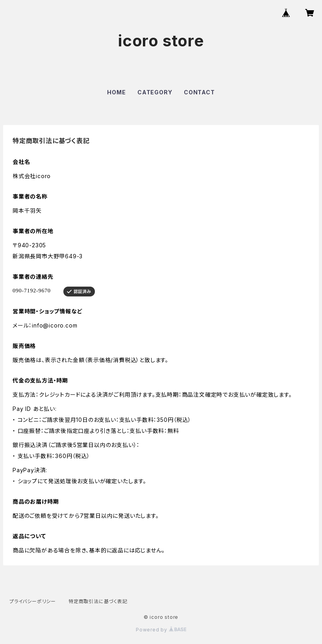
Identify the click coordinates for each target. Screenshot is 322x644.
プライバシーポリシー (33, 601)
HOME (116, 92)
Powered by (161, 630)
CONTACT (199, 92)
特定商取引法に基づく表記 (98, 601)
